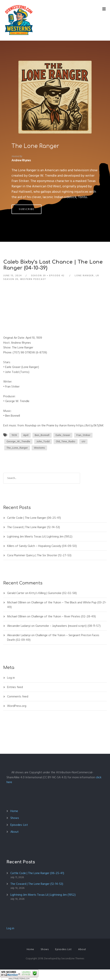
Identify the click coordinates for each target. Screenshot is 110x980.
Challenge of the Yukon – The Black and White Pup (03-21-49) (57, 605)
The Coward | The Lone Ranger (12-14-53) (33, 527)
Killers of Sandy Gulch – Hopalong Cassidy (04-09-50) (42, 546)
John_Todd (43, 441)
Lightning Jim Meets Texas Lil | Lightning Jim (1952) (40, 537)
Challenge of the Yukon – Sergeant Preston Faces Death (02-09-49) (53, 637)
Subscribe (26, 209)
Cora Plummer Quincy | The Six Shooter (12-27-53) (39, 555)
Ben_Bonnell (42, 435)
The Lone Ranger (35, 146)
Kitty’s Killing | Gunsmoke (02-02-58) (53, 593)
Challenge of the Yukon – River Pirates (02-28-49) (63, 616)
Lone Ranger (84, 276)
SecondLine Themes (73, 958)
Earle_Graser (63, 435)
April (26, 435)
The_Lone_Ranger (17, 448)
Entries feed (15, 687)
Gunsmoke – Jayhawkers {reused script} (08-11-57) (68, 626)
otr (83, 441)
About (14, 832)
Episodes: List (19, 825)
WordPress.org (17, 706)
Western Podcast (33, 279)
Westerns (39, 448)
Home (14, 811)
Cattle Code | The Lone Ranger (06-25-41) (34, 518)
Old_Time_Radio (66, 441)
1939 (14, 435)
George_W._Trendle (18, 441)
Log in (11, 678)
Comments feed (18, 696)
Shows (15, 818)
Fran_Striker (83, 435)
